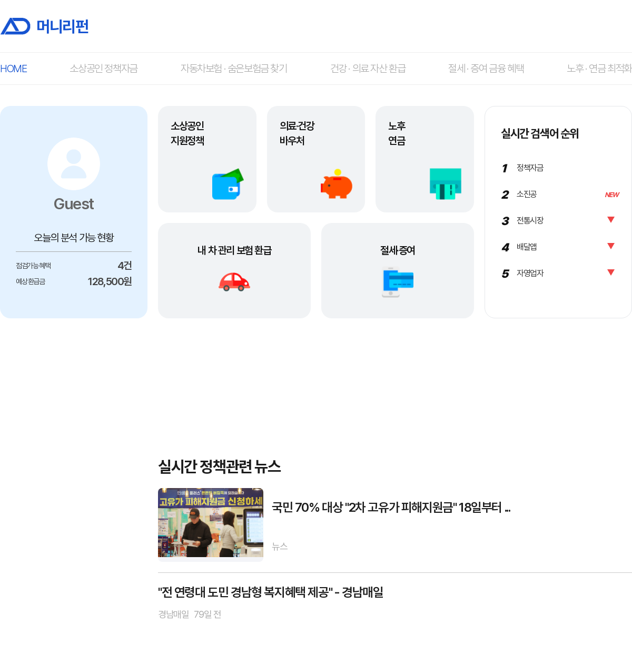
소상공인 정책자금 (103, 69)
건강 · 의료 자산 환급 (368, 69)
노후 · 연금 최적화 (599, 69)
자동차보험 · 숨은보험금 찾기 (234, 69)
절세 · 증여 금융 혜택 (486, 69)
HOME (13, 69)
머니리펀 (44, 26)
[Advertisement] (74, 484)
